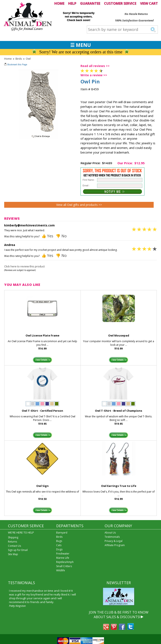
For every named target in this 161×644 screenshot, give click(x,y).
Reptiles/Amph (65, 562)
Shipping (13, 537)
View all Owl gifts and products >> (79, 205)
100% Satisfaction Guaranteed (134, 20)
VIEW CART (149, 3)
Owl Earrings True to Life (119, 486)
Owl (28, 59)
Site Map (13, 554)
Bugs (59, 541)
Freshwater (63, 554)
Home (8, 59)
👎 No (61, 236)
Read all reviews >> (95, 66)
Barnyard (62, 533)
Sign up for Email (18, 550)
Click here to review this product (24, 266)
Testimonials (112, 537)
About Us (110, 533)
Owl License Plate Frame (42, 335)
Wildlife (61, 570)
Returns (12, 542)
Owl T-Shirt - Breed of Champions (119, 411)
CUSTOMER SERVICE (120, 3)
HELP (72, 3)
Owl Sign (42, 486)
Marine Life (63, 558)
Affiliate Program (115, 545)
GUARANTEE (90, 3)
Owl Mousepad (119, 335)
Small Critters (64, 566)
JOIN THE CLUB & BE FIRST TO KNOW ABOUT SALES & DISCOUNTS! (119, 615)
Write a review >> (94, 75)
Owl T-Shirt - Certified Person (42, 411)
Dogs (59, 549)
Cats (59, 545)
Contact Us (14, 546)
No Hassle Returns (136, 14)
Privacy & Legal (114, 541)
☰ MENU (80, 45)
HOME (59, 3)
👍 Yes (47, 236)
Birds (19, 59)
